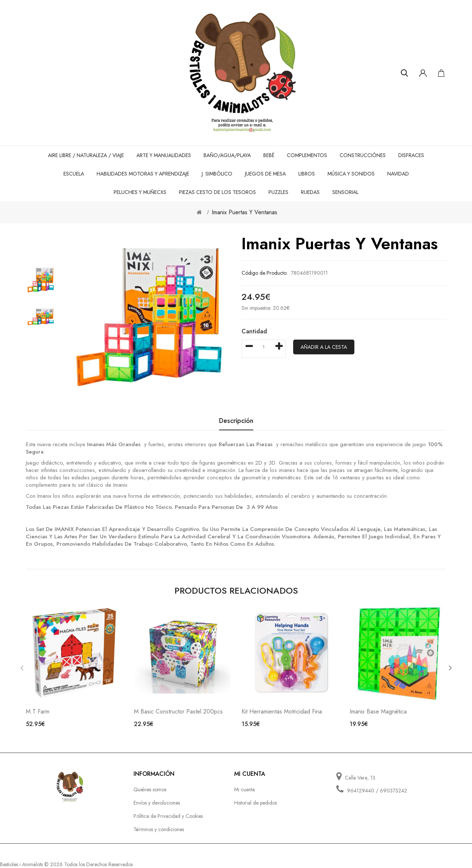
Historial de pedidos (256, 803)
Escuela (74, 174)
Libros (307, 174)
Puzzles (278, 192)
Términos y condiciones (159, 829)
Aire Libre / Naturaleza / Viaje (86, 155)
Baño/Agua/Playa (227, 155)
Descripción (236, 421)
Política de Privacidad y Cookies (168, 816)
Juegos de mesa (265, 174)
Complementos (307, 155)
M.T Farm (38, 711)
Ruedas (310, 192)
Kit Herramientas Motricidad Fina (282, 711)
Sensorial (345, 192)
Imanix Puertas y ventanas (244, 212)
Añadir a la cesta (324, 347)
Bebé (269, 155)
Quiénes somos (150, 789)
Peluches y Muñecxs (140, 192)
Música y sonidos (351, 174)
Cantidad (254, 331)
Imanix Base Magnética (378, 711)
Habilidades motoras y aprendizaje (143, 174)
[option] (41, 280)
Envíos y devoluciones (157, 803)
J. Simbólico (217, 174)
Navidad (398, 174)
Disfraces (411, 155)
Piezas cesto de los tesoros (217, 192)
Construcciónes (363, 155)
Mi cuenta (244, 789)
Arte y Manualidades (164, 155)
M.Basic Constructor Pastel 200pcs (178, 711)
